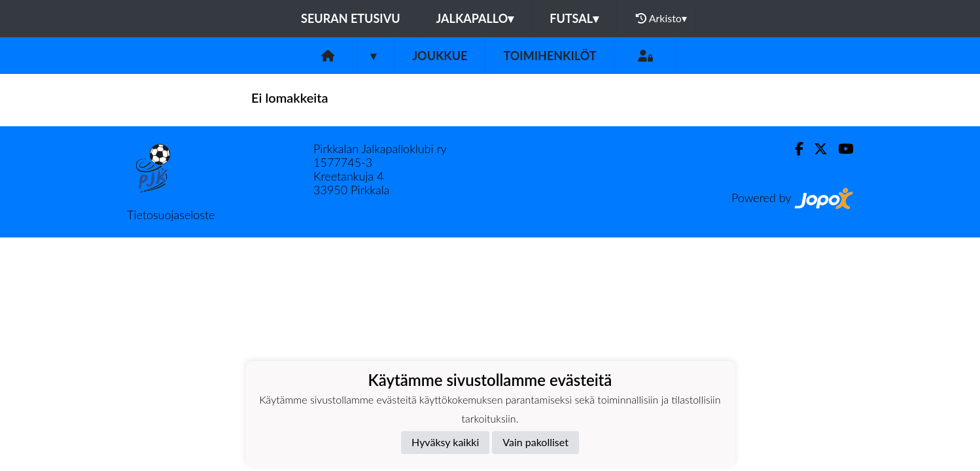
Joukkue (440, 56)
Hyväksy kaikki (445, 442)
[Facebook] (794, 149)
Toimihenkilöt (550, 56)
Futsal (574, 18)
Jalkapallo (475, 18)
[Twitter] (815, 149)
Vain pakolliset (535, 442)
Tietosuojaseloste (171, 215)
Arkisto (661, 18)
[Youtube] (840, 149)
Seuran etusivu (351, 18)
